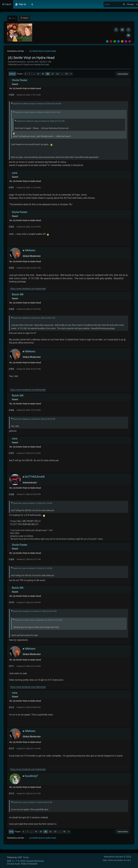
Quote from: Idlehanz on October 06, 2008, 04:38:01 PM (34, 318)
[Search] (124, 4)
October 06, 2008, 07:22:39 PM (29, 309)
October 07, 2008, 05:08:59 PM (29, 707)
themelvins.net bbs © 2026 (117, 857)
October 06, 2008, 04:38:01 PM (29, 268)
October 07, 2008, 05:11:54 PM (29, 749)
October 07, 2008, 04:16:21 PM (29, 559)
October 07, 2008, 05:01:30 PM (29, 666)
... (34, 74)
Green (115, 41)
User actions (122, 74)
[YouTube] (128, 35)
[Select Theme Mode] (32, 4)
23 (57, 74)
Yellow (122, 41)
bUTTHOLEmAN (35, 477)
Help (105, 860)
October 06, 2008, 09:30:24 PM (29, 369)
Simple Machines (35, 861)
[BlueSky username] (122, 30)
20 (43, 74)
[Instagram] (128, 30)
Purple (126, 41)
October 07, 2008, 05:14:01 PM (29, 794)
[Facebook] (116, 30)
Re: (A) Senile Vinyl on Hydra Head (25, 88)
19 (38, 74)
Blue (118, 41)
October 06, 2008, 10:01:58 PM (29, 410)
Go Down (12, 74)
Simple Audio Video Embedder (22, 864)
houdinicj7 (31, 776)
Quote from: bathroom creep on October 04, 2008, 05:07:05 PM (41, 121)
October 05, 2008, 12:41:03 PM (29, 227)
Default (107, 41)
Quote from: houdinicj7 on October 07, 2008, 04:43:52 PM (35, 611)
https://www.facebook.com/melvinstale (28, 289)
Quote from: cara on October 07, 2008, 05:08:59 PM (33, 802)
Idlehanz (30, 250)
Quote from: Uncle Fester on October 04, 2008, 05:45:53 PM (37, 112)
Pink (130, 41)
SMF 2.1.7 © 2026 (16, 861)
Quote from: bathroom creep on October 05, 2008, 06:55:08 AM (37, 104)
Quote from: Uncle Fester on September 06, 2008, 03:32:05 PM (39, 620)
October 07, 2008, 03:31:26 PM (29, 453)
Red (111, 41)
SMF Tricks (23, 857)
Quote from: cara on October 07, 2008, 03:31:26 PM (33, 503)
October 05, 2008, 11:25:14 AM (29, 95)
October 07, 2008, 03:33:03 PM (29, 494)
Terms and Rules (115, 860)
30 (66, 74)
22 (53, 74)
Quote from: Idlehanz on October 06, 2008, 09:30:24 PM (34, 419)
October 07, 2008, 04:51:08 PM (29, 603)
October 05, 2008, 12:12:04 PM (29, 188)
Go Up (11, 832)
